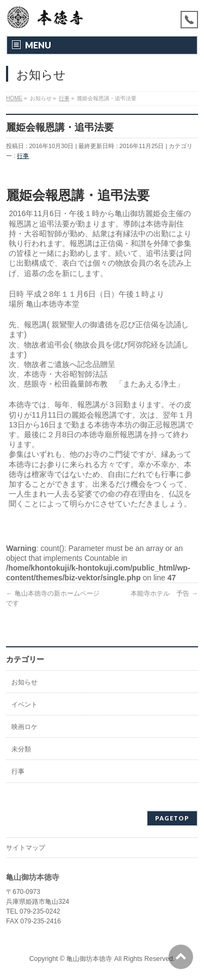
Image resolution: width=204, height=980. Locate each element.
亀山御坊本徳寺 (89, 959)
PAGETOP (172, 818)
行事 (23, 156)
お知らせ (24, 682)
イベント (24, 705)
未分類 (21, 749)
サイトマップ (26, 848)
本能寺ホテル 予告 (164, 593)
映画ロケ (24, 727)
